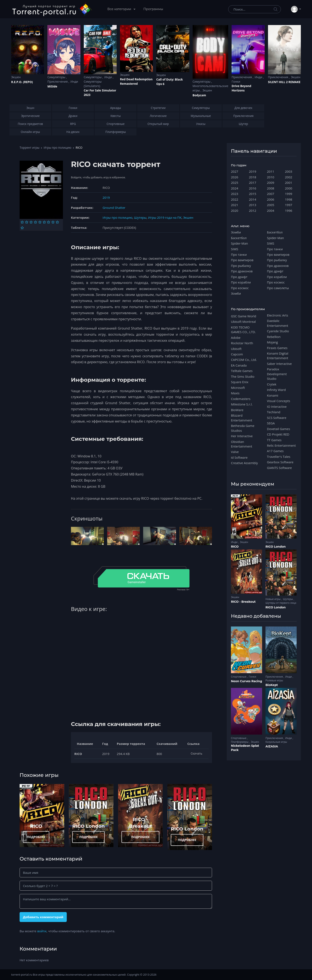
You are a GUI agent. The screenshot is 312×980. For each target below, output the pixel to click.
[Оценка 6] (44, 222)
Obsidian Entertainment (242, 444)
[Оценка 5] (40, 222)
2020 (235, 211)
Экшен (16, 77)
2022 (235, 199)
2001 (289, 183)
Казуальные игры (276, 742)
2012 (253, 211)
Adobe (236, 338)
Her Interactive (242, 436)
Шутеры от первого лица (281, 603)
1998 (289, 199)
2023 (235, 194)
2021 (235, 205)
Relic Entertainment (281, 445)
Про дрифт (239, 277)
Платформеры (240, 742)
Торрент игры (29, 148)
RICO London (88, 826)
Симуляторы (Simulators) (93, 84)
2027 (235, 171)
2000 (289, 188)
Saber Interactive (279, 364)
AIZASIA (272, 746)
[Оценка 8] (53, 222)
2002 (289, 177)
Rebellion (274, 337)
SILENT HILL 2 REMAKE (284, 82)
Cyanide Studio (278, 331)
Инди (74, 81)
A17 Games (275, 451)
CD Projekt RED (278, 434)
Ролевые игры (274, 680)
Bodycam (199, 95)
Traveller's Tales (279, 457)
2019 (106, 197)
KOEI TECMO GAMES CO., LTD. (243, 330)
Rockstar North (242, 343)
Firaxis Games (277, 348)
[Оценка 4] (35, 222)
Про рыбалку (241, 266)
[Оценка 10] (22, 228)
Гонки (236, 81)
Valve (235, 452)
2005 (271, 205)
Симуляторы (57, 77)
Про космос (240, 288)
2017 (253, 183)
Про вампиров (242, 260)
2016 (253, 188)
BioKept (272, 685)
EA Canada (239, 365)
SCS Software (277, 418)
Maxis (235, 393)
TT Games (274, 440)
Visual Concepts (279, 401)
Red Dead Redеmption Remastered (136, 81)
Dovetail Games (279, 429)
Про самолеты (278, 288)
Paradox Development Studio (277, 374)
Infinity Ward (276, 390)
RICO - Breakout (243, 602)
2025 (235, 183)
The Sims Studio (243, 376)
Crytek (272, 384)
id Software (239, 457)
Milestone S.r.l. (242, 404)
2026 (235, 177)
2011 (271, 171)
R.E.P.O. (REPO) (22, 82)
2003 (289, 171)
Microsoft (238, 388)
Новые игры (273, 599)
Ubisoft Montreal (243, 322)
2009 (271, 183)
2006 (271, 199)
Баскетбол (239, 238)
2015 (253, 194)
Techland (274, 412)
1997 (289, 205)
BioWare (237, 410)
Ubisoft (236, 349)
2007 (271, 194)
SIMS (235, 249)
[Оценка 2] (27, 222)
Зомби (236, 232)
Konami (273, 395)
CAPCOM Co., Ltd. (244, 360)
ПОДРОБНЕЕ (36, 837)
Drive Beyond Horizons (241, 88)
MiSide (52, 86)
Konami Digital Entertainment (278, 356)
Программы (153, 9)
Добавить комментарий (43, 917)
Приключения (58, 81)
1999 (289, 194)
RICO (36, 826)
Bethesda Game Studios (243, 428)
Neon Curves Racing (247, 681)
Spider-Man (239, 243)
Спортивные (239, 677)
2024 (235, 188)
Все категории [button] (120, 9)
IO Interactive (277, 407)
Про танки (239, 254)
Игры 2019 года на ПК (165, 217)
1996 (289, 211)
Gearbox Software (280, 462)
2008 (271, 188)
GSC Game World (244, 316)
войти (42, 931)
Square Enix (240, 382)
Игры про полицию (57, 148)
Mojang (272, 342)
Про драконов (242, 271)
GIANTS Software (279, 468)
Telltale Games (242, 371)
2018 (253, 177)
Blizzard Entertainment (242, 418)
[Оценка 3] (31, 222)
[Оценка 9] (57, 222)
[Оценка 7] (49, 222)
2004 (271, 211)
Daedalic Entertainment (278, 323)
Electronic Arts (277, 315)
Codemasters (241, 399)
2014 (253, 199)
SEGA (271, 423)
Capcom (237, 354)
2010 (271, 177)
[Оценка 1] (22, 222)
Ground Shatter (114, 208)
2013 (253, 205)
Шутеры (140, 217)
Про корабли (241, 282)
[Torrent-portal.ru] (52, 9)
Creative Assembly (244, 463)
